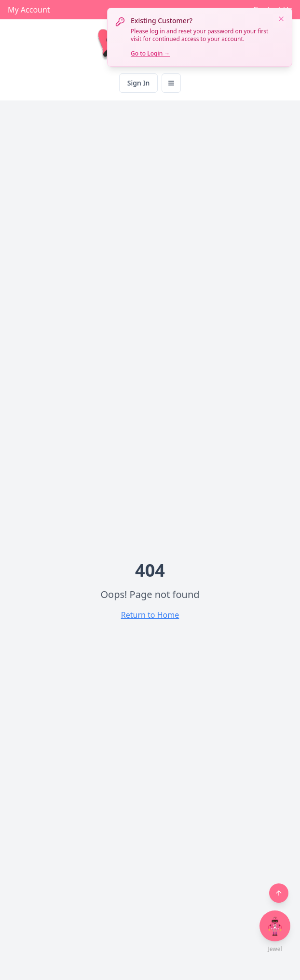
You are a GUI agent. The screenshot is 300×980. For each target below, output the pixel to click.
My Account (29, 10)
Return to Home (150, 615)
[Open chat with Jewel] (275, 926)
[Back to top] (279, 893)
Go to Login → (150, 53)
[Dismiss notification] (281, 19)
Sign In (138, 83)
